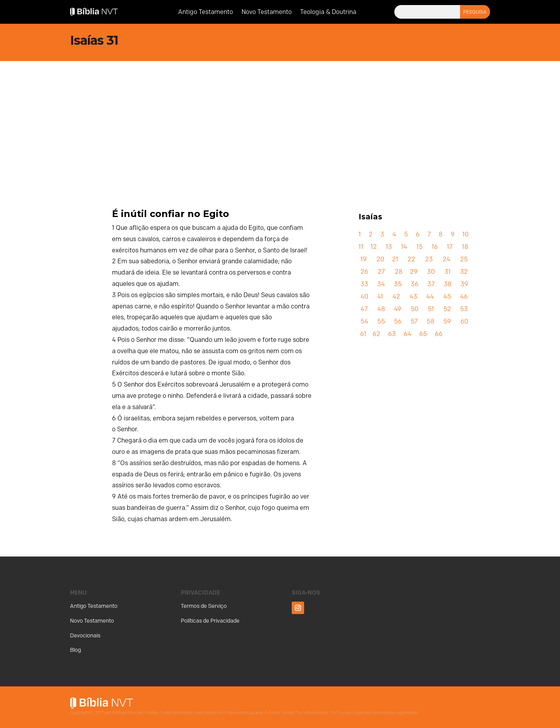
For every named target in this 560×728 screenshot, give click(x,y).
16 (435, 247)
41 (380, 297)
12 (374, 247)
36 (415, 284)
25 (464, 259)
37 (431, 284)
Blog (75, 650)
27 (381, 272)
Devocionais (85, 636)
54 (364, 321)
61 (363, 334)
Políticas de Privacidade (210, 621)
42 (396, 297)
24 (446, 259)
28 (399, 272)
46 (464, 297)
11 (361, 247)
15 (420, 247)
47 (364, 309)
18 (465, 247)
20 (380, 259)
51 (431, 309)
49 (398, 309)
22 (411, 259)
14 (404, 247)
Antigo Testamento (206, 12)
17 (450, 247)
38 (448, 284)
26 (364, 272)
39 (464, 284)
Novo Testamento (267, 12)
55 (381, 321)
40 (364, 297)
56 (398, 321)
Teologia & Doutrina (328, 12)
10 (465, 234)
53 (464, 309)
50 (415, 309)
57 (414, 321)
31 (448, 272)
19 (364, 259)
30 (431, 272)
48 (381, 309)
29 (414, 272)
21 (395, 259)
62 (376, 334)
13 (389, 247)
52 (447, 309)
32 (464, 272)
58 (430, 321)
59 (447, 321)
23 (429, 259)
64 (408, 334)
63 (392, 334)
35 (398, 284)
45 (447, 297)
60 (464, 321)
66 (439, 334)
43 (413, 297)
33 (364, 284)
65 (423, 334)
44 (430, 297)
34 (381, 284)
